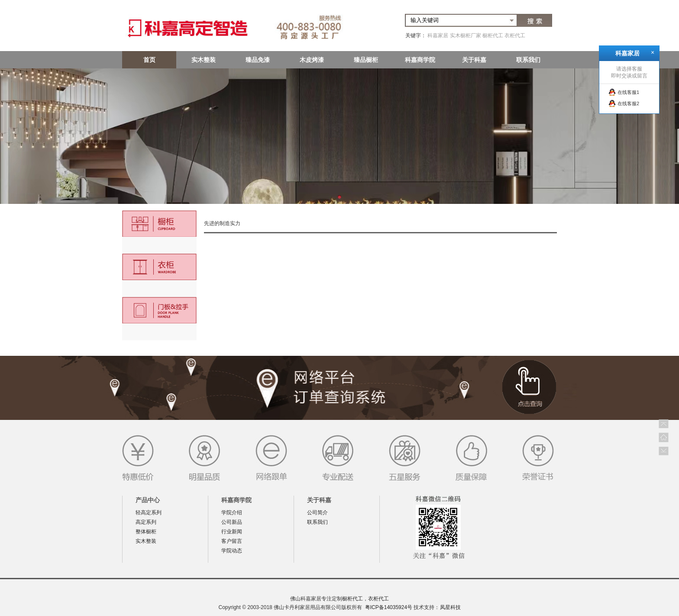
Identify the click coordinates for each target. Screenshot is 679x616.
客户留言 (232, 541)
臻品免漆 (258, 60)
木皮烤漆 (312, 60)
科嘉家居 (438, 35)
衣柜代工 (515, 35)
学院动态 (232, 551)
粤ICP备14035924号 (389, 607)
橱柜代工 (493, 35)
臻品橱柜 (366, 60)
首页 (149, 60)
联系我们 (528, 60)
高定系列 (146, 522)
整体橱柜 (146, 532)
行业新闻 (232, 532)
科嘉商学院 (420, 60)
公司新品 (232, 522)
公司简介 (317, 513)
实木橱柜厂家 (466, 35)
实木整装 (204, 60)
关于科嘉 (474, 60)
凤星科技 (450, 607)
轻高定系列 (149, 513)
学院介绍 (232, 513)
